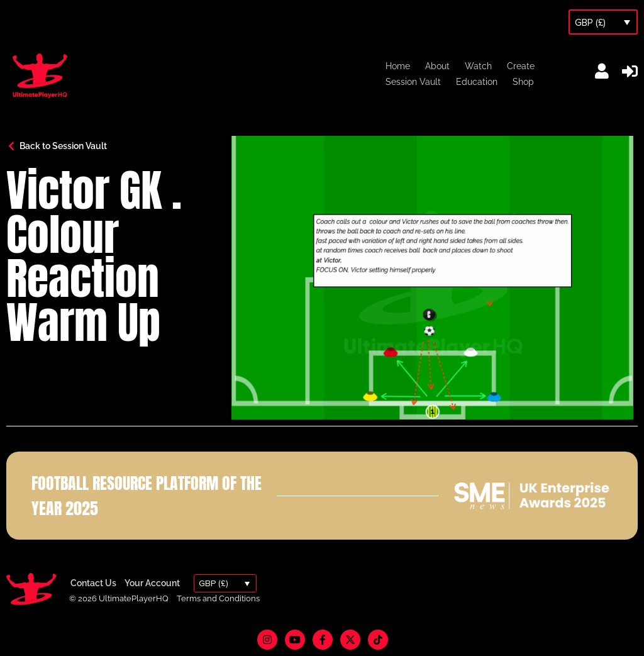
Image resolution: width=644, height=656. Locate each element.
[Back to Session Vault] (11, 146)
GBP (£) (590, 23)
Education (477, 82)
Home (398, 66)
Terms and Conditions (218, 598)
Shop (523, 82)
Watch (478, 66)
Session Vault (413, 82)
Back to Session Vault (63, 146)
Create (521, 66)
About (437, 66)
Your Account (152, 583)
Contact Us (93, 583)
